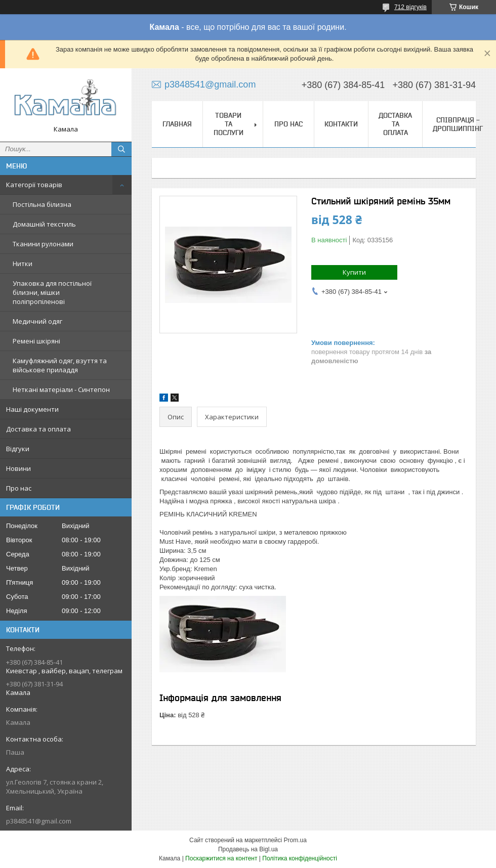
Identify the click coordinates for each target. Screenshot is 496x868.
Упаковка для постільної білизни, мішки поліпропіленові (52, 292)
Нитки (23, 264)
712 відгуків (410, 7)
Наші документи (32, 409)
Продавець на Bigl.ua (248, 849)
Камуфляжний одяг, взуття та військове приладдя (60, 365)
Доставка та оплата (38, 429)
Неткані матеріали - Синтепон (61, 389)
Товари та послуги (229, 124)
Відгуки (18, 449)
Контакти (341, 124)
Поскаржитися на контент (221, 858)
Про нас (19, 488)
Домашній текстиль (44, 224)
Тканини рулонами (43, 244)
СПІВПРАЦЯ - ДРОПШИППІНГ (458, 124)
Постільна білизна (42, 204)
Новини (18, 468)
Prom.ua (295, 840)
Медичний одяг (37, 321)
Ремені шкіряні (36, 341)
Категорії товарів (34, 185)
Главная (177, 124)
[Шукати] (121, 149)
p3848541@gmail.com (39, 821)
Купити (354, 272)
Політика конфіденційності (300, 858)
